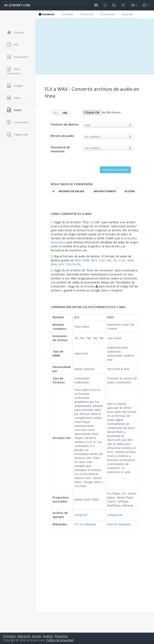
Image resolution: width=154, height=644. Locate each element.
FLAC (122, 260)
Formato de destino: (65, 124)
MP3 (94, 260)
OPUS (70, 264)
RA (79, 264)
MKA (54, 264)
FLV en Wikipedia (85, 524)
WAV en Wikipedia (119, 524)
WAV (78, 260)
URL (65, 113)
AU (115, 260)
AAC (109, 260)
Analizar (48, 636)
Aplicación (24, 636)
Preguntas (61, 636)
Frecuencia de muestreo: (60, 149)
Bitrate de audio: (63, 136)
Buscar (37, 636)
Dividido (67, 14)
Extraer (127, 14)
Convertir (47, 14)
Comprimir (108, 14)
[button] (96, 5)
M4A (130, 260)
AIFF (61, 264)
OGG (102, 260)
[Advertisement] (95, 47)
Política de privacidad (60, 640)
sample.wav (115, 515)
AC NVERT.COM (17, 5)
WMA (86, 260)
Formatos (9, 636)
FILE (56, 113)
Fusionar (87, 14)
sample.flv (81, 515)
